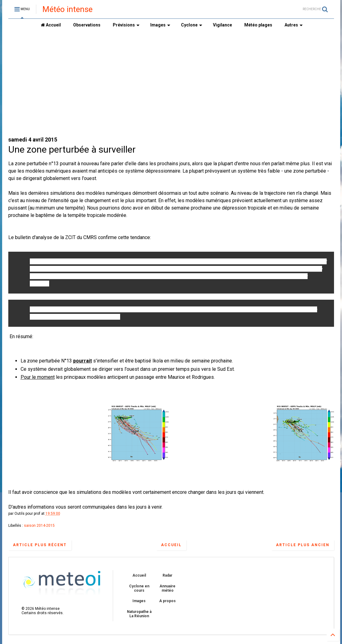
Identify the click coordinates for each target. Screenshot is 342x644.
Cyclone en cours (139, 588)
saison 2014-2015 (39, 526)
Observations (87, 25)
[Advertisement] (171, 83)
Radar (167, 575)
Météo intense (67, 9)
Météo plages (258, 25)
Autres (294, 25)
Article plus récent (40, 545)
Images (160, 25)
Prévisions (126, 25)
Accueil (51, 25)
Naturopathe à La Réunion (139, 614)
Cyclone (192, 25)
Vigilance (222, 25)
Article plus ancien (303, 545)
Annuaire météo (167, 588)
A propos (167, 601)
